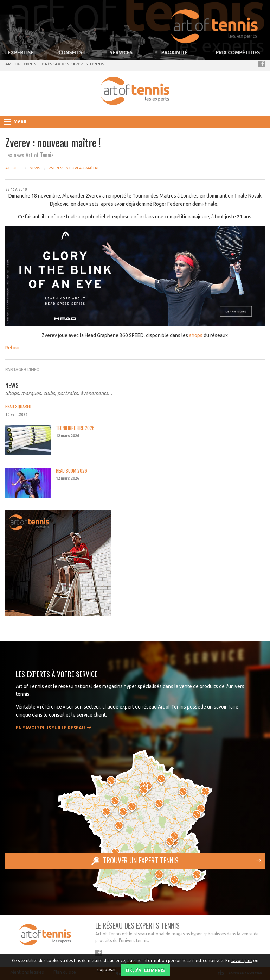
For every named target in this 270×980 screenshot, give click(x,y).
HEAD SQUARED (18, 407)
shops (196, 335)
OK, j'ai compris (145, 970)
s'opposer (106, 970)
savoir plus (242, 960)
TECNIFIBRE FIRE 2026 (75, 428)
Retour (13, 348)
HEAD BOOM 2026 (72, 471)
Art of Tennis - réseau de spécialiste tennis (135, 91)
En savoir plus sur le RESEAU (50, 728)
